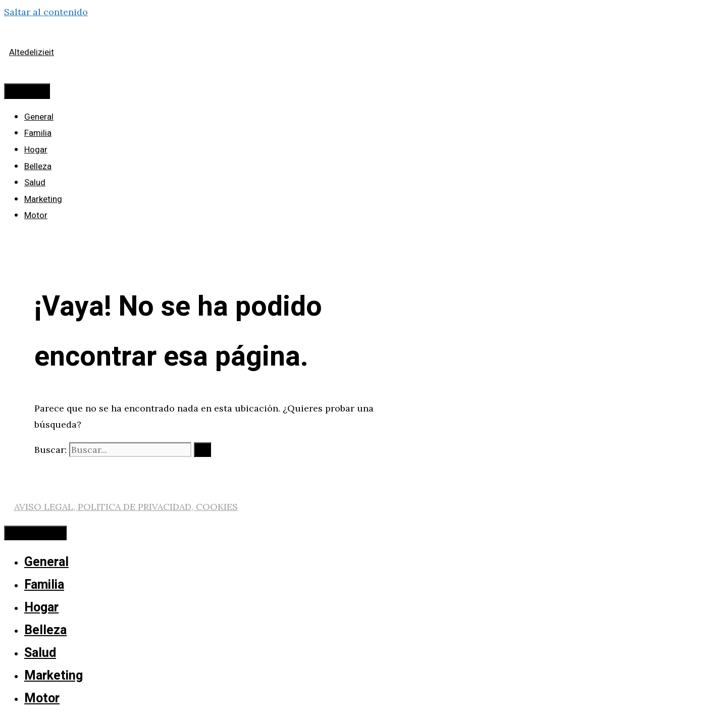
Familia (38, 133)
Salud (35, 183)
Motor (36, 215)
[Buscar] (202, 450)
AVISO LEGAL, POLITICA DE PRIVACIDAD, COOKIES (126, 507)
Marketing (43, 199)
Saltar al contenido (46, 12)
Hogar (36, 150)
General (39, 117)
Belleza (38, 166)
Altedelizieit (32, 52)
